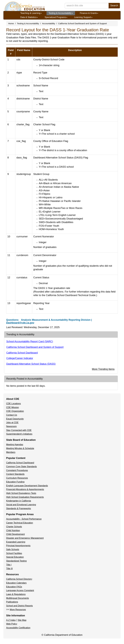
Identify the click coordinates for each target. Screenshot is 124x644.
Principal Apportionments (18, 546)
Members (11, 452)
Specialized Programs (56, 17)
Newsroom (11, 426)
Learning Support (83, 17)
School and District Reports (19, 606)
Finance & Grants (89, 13)
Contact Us (12, 415)
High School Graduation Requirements (25, 497)
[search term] (87, 6)
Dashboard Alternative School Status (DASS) (31, 364)
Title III (9, 569)
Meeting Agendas (15, 445)
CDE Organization (15, 411)
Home (11, 23)
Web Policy (12, 624)
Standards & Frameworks (19, 508)
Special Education (15, 557)
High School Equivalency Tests (21, 493)
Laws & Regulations (16, 594)
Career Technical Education (20, 523)
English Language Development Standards (27, 486)
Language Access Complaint (20, 590)
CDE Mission (12, 407)
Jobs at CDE (12, 423)
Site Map (22, 620)
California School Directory (19, 579)
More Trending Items (103, 369)
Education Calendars (16, 583)
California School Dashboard (22, 353)
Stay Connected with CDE (19, 430)
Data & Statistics (29, 17)
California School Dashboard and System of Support (83, 23)
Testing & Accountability (61, 13)
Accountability (49, 23)
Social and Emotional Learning (21, 505)
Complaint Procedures (17, 470)
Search (114, 6)
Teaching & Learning (31, 13)
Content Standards (15, 474)
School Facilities (14, 553)
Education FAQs (14, 587)
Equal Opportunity (15, 419)
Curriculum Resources (17, 478)
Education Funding (15, 482)
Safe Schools (13, 549)
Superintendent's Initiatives (19, 434)
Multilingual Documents (17, 598)
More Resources (18, 610)
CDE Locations (14, 404)
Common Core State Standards (21, 467)
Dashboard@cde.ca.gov (20, 323)
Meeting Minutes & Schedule (20, 448)
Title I (9, 565)
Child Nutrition (13, 530)
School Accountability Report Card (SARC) (30, 341)
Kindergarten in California (19, 501)
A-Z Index (11, 620)
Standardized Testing (16, 561)
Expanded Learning (16, 542)
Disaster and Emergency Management (25, 538)
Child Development (15, 534)
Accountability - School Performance (24, 519)
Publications (12, 602)
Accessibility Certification (18, 628)
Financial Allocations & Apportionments (25, 489)
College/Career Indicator (20, 358)
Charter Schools (14, 527)
